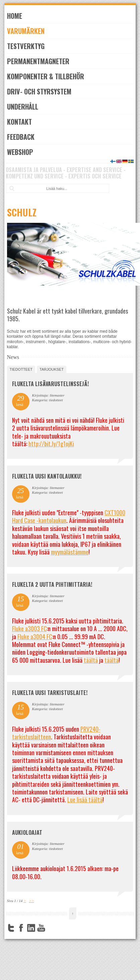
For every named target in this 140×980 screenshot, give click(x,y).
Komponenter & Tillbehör (46, 76)
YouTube (41, 928)
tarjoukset (52, 369)
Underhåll (23, 107)
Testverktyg (26, 46)
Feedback (21, 137)
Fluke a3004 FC (35, 637)
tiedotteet (21, 369)
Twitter (11, 928)
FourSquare (51, 928)
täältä (91, 660)
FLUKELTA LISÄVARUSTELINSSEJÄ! (50, 384)
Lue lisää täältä (85, 800)
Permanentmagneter (38, 61)
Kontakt (19, 122)
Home (15, 16)
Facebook (21, 928)
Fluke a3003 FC (29, 628)
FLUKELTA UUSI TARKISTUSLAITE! (50, 693)
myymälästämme (70, 552)
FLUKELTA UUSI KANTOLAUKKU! (47, 476)
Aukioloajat (27, 832)
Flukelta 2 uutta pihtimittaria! (52, 584)
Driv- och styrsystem (39, 91)
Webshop (20, 152)
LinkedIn (31, 928)
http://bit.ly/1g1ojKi (51, 444)
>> (32, 901)
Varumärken (26, 31)
